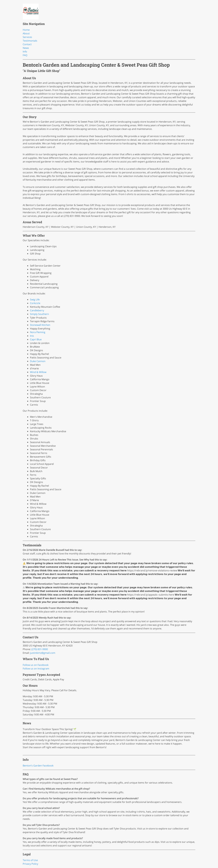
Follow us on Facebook (36, 665)
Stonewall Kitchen (40, 325)
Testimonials (30, 41)
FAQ (25, 55)
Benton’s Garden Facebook (38, 766)
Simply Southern (39, 314)
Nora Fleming (38, 332)
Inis (32, 336)
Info (25, 52)
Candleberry (37, 310)
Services (27, 37)
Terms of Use (30, 860)
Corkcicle (35, 303)
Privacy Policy (30, 864)
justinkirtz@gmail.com (43, 653)
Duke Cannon (38, 361)
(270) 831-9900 (40, 649)
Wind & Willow (38, 372)
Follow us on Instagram (36, 669)
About (26, 33)
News (26, 48)
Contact (27, 44)
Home (26, 30)
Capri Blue (36, 339)
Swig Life (35, 300)
